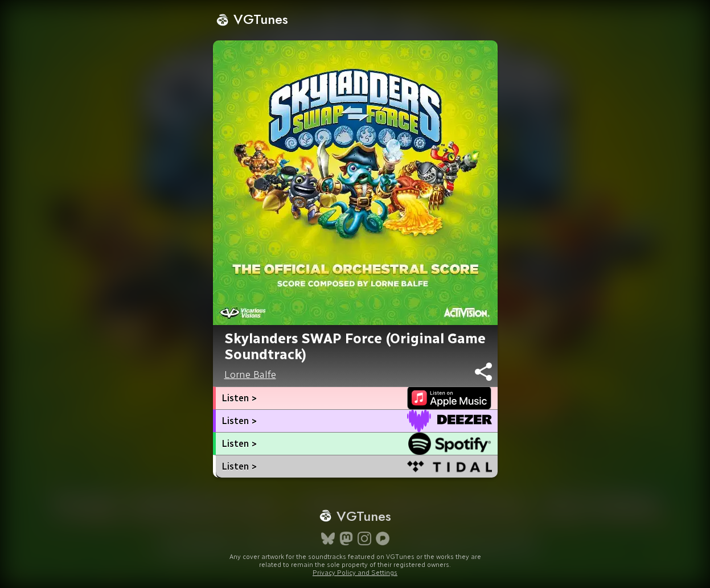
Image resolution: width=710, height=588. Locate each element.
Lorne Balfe (250, 375)
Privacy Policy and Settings (355, 573)
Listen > (239, 398)
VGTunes (252, 19)
